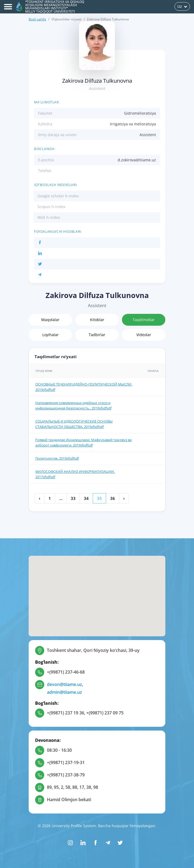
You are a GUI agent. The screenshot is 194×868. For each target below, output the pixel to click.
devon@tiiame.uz (64, 684)
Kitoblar (97, 320)
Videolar (144, 335)
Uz (182, 6)
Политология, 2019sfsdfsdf (57, 458)
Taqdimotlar (144, 320)
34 (86, 498)
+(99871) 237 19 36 (66, 713)
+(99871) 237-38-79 (66, 775)
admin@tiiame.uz (64, 692)
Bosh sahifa (37, 19)
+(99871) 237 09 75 (105, 713)
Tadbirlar (97, 335)
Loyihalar (51, 335)
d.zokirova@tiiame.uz (137, 160)
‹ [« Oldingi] (40, 498)
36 (113, 498)
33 (73, 498)
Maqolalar (50, 320)
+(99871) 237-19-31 (66, 762)
